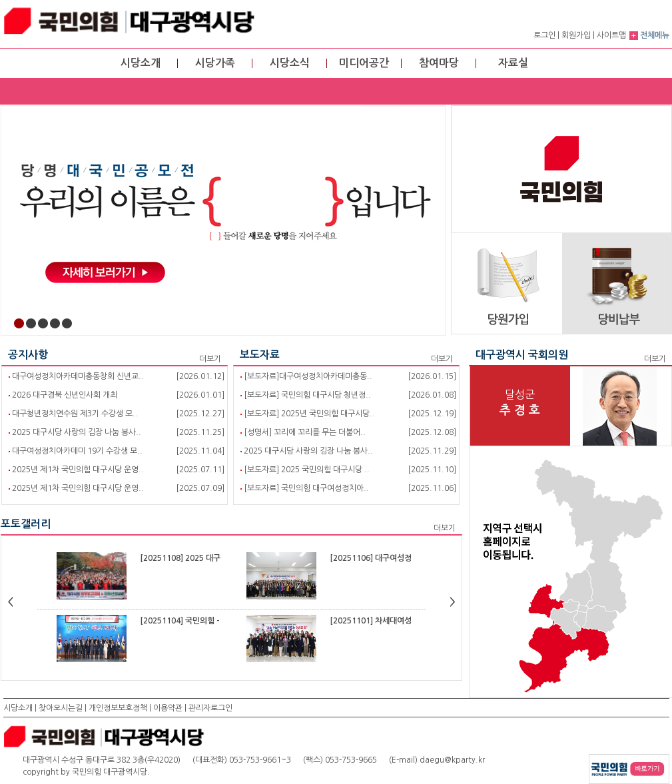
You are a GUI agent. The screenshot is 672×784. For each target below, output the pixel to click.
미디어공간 (364, 63)
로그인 (544, 35)
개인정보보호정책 (118, 708)
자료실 (513, 63)
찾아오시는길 (61, 708)
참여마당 (439, 63)
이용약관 (168, 708)
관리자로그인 (210, 708)
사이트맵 (611, 35)
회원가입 (576, 35)
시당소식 (290, 63)
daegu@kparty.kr (452, 760)
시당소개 (141, 63)
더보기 (210, 359)
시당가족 (215, 63)
